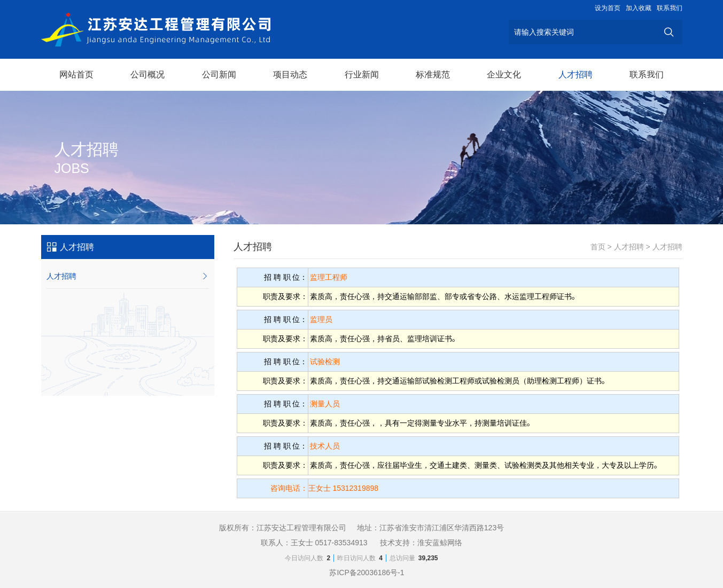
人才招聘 (576, 75)
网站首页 (76, 75)
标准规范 (433, 75)
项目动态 (290, 75)
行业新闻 (362, 75)
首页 (598, 247)
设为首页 (608, 8)
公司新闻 (219, 75)
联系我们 (670, 8)
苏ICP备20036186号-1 (367, 573)
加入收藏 (639, 8)
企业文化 (504, 75)
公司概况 (147, 75)
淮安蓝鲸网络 (440, 543)
